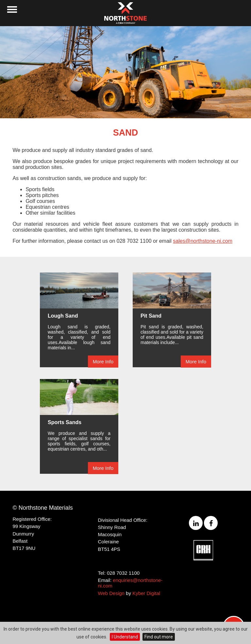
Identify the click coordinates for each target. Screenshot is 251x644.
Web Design (111, 593)
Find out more (159, 637)
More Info (103, 362)
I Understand (125, 637)
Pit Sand (151, 316)
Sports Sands (65, 422)
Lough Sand (63, 316)
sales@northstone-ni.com (203, 241)
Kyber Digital (146, 593)
